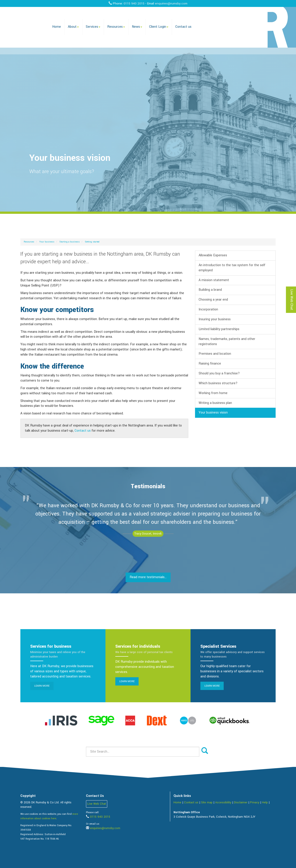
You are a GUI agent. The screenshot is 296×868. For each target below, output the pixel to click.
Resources (116, 27)
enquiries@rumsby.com (171, 3)
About (73, 27)
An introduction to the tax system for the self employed (232, 268)
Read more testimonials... (148, 577)
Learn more (42, 686)
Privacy (255, 802)
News (137, 27)
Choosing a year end (213, 300)
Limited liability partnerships (219, 329)
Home (57, 27)
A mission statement (214, 280)
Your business (47, 242)
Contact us (183, 27)
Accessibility (223, 802)
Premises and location (215, 354)
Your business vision (213, 413)
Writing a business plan (215, 403)
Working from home (213, 393)
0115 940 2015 (134, 3)
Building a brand (210, 290)
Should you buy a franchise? (219, 373)
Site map (207, 802)
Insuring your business (215, 319)
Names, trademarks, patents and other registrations (227, 342)
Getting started (92, 242)
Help (265, 802)
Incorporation (208, 309)
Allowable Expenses (213, 255)
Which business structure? (218, 383)
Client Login (159, 27)
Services (93, 27)
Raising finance (210, 364)
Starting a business (70, 242)
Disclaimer (241, 802)
